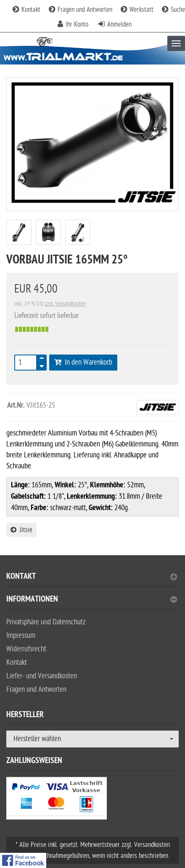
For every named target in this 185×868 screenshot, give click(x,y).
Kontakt (26, 10)
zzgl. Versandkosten (65, 304)
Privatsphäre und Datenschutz (46, 622)
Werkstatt (137, 10)
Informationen (92, 600)
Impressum (21, 636)
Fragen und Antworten (81, 10)
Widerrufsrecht (26, 649)
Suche (173, 10)
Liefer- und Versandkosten (42, 676)
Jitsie (21, 530)
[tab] (92, 580)
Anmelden (119, 24)
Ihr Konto (77, 24)
